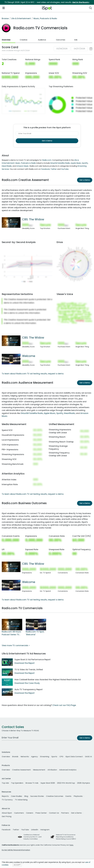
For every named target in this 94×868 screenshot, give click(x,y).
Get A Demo (47, 141)
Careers (30, 813)
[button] (73, 49)
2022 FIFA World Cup (66, 783)
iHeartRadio (7, 166)
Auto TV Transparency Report (29, 689)
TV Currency (7, 800)
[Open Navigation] (4, 8)
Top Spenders (17, 783)
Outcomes (61, 40)
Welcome (29, 356)
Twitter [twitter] (16, 830)
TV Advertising (21, 800)
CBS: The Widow (33, 219)
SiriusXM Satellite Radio (60, 163)
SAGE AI (88, 757)
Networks (25, 757)
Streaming (45, 757)
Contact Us (54, 813)
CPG (61, 757)
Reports (5, 796)
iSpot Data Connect (74, 757)
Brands (15, 757)
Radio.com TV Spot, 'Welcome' (35, 633)
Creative (24, 40)
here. (72, 845)
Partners (65, 813)
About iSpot (7, 813)
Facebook (45, 169)
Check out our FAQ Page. (64, 705)
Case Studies (17, 796)
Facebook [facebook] (6, 830)
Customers (19, 813)
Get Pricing (7, 816)
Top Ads (5, 783)
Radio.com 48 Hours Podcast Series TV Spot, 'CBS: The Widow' (11, 633)
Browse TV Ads (32, 783)
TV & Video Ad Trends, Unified (29, 670)
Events (68, 796)
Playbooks (78, 796)
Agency (34, 757)
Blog (26, 796)
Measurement (39, 770)
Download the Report (25, 663)
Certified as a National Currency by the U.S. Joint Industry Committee (33, 837)
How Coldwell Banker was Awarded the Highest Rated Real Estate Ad (48, 680)
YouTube (65, 169)
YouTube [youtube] (25, 830)
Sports (54, 757)
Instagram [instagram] (45, 830)
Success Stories (37, 796)
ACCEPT (17, 865)
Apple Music (76, 163)
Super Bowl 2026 (48, 783)
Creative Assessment (21, 770)
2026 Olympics (84, 783)
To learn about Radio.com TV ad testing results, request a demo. (33, 374)
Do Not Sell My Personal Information (16, 850)
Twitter (54, 169)
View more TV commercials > (16, 645)
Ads (76, 40)
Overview (6, 40)
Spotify (85, 163)
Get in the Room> (81, 2)
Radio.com (47, 160)
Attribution (52, 770)
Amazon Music (23, 166)
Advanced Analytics (68, 770)
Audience (42, 40)
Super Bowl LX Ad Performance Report (33, 660)
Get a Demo (85, 180)
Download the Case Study (27, 683)
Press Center (41, 813)
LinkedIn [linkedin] (35, 830)
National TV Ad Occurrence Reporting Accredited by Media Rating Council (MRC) (66, 837)
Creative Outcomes (55, 796)
